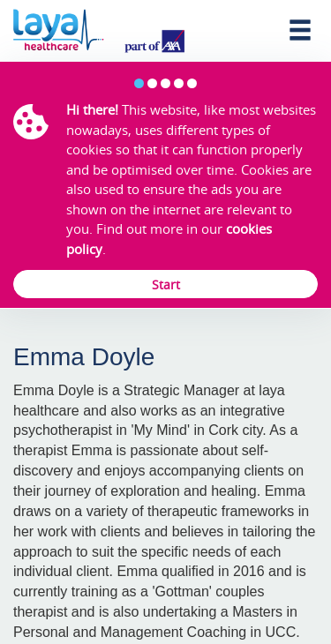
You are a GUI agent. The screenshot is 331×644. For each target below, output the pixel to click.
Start (166, 285)
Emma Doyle (84, 357)
